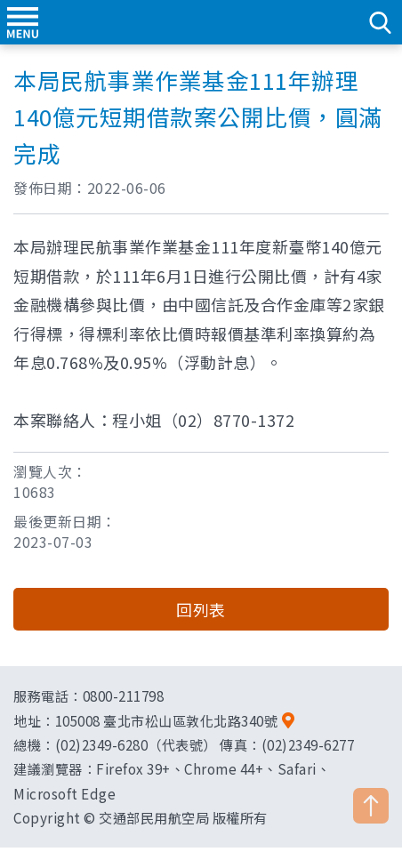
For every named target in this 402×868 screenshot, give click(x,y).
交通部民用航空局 (201, 22)
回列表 (201, 609)
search (380, 22)
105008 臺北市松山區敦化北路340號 (167, 720)
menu (22, 22)
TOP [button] (371, 806)
